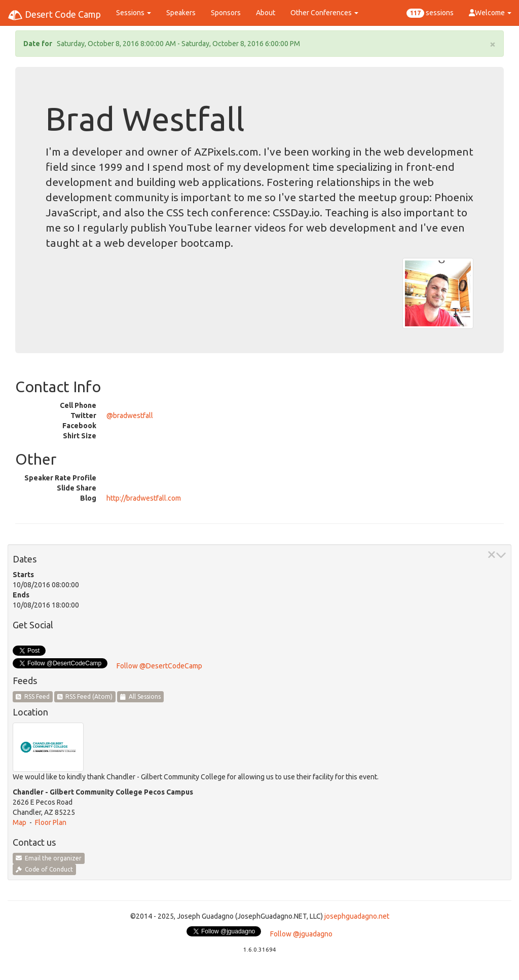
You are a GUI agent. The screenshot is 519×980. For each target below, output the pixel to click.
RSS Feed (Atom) (85, 696)
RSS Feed (33, 696)
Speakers (181, 13)
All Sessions (140, 696)
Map (20, 822)
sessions (430, 13)
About (266, 13)
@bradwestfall (130, 416)
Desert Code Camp (54, 15)
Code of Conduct (44, 869)
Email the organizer (49, 858)
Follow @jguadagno (301, 934)
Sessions (134, 13)
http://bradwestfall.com (144, 498)
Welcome (490, 13)
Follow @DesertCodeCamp (159, 666)
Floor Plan (51, 822)
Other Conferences (324, 13)
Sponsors (226, 13)
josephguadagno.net (357, 916)
